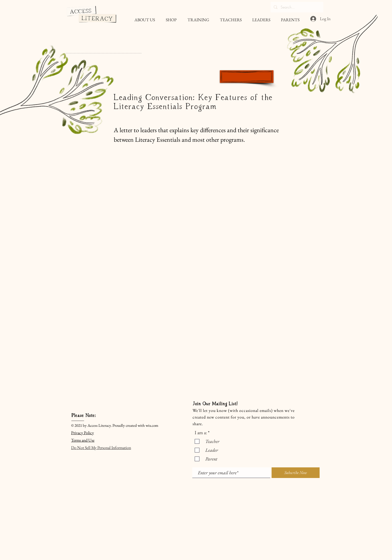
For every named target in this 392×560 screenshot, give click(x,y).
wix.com (152, 425)
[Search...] (296, 7)
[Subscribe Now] (296, 473)
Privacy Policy (82, 433)
